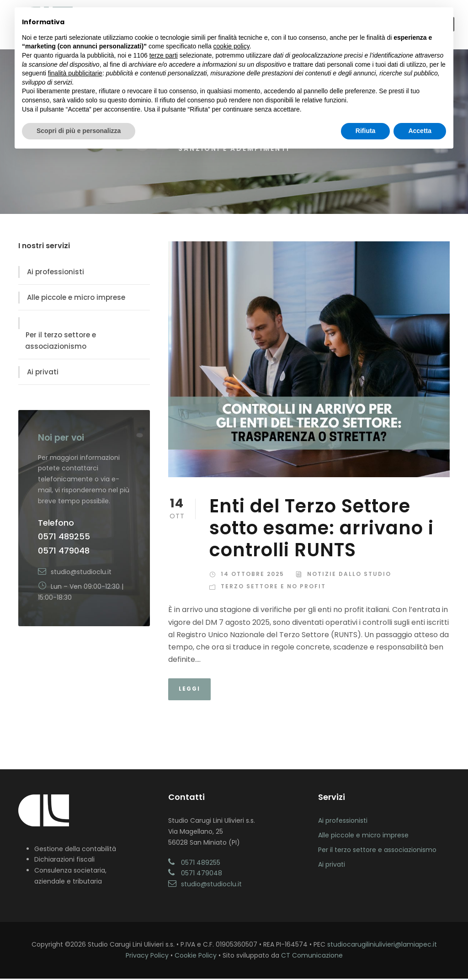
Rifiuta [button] (366, 131)
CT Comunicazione (312, 957)
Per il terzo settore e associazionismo (61, 342)
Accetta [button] (420, 131)
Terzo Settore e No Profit (273, 588)
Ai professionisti (56, 274)
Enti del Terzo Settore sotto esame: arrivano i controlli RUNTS (322, 530)
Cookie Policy (196, 957)
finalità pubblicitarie (75, 73)
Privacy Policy (147, 957)
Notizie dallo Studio (349, 576)
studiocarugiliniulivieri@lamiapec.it (382, 946)
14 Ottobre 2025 (253, 576)
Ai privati (43, 374)
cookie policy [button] (231, 46)
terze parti (164, 55)
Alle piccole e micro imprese (76, 299)
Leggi (189, 690)
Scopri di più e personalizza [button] (79, 131)
